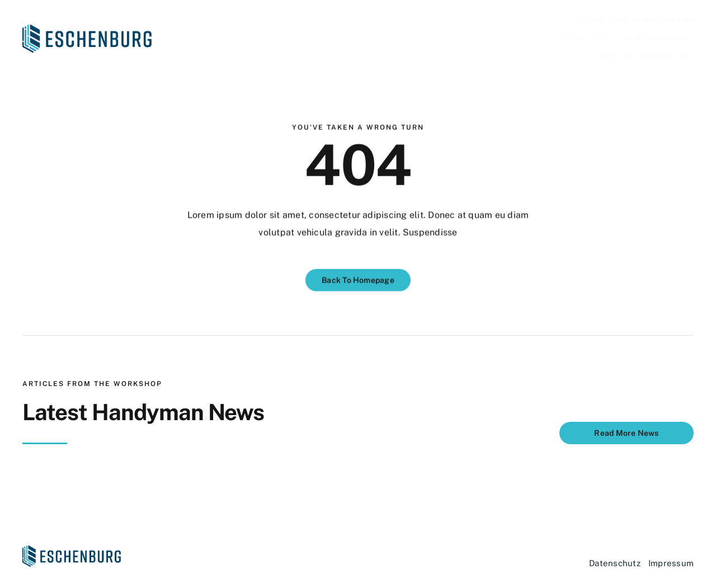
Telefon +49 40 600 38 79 (632, 21)
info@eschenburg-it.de (646, 55)
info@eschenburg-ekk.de (641, 38)
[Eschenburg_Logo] (87, 29)
